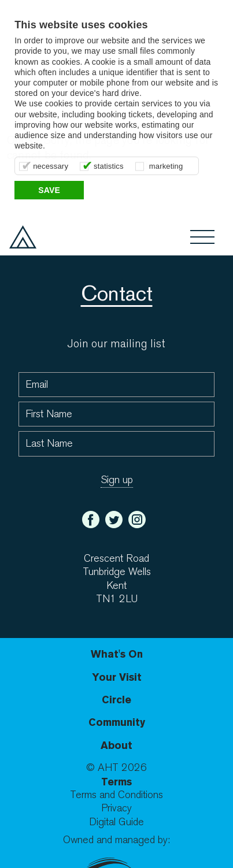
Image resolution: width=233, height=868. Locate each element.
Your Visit (117, 677)
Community (117, 722)
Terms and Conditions (116, 795)
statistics (109, 166)
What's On (117, 654)
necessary (51, 166)
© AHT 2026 (116, 768)
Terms (116, 782)
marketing (166, 166)
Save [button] (49, 190)
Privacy (116, 808)
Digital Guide (116, 822)
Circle (116, 700)
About (116, 745)
